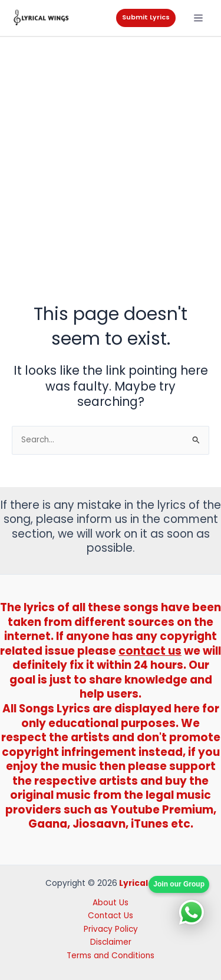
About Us (111, 903)
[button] (146, 18)
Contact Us (111, 916)
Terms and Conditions (111, 956)
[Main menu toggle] (199, 18)
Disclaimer (111, 942)
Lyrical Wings (148, 883)
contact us (150, 651)
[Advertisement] (111, 153)
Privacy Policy (111, 929)
